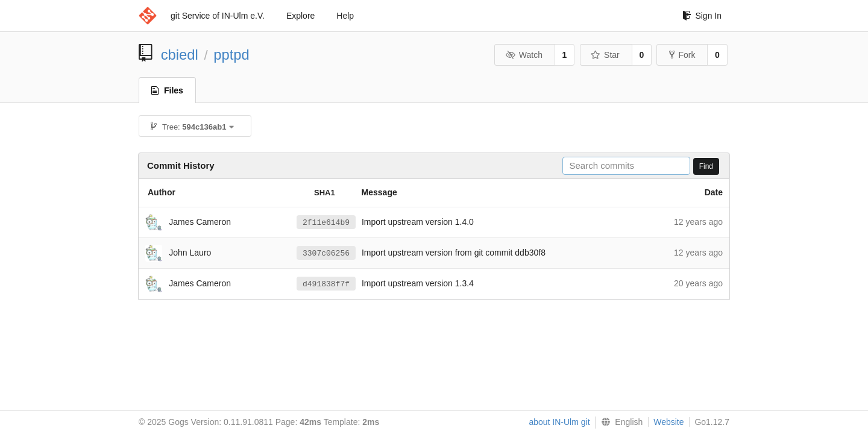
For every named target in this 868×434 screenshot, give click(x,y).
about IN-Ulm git (559, 422)
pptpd (231, 55)
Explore (300, 16)
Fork (682, 55)
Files (167, 90)
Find (706, 166)
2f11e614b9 (326, 222)
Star (605, 55)
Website (668, 422)
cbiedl (180, 55)
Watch (524, 55)
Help (345, 16)
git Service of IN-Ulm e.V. (218, 16)
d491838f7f (326, 284)
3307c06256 (326, 253)
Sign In (702, 16)
